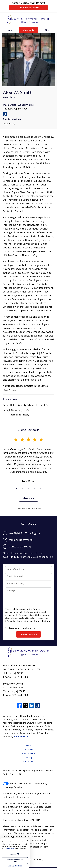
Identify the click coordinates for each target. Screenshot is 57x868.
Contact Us (29, 30)
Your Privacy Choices (17, 784)
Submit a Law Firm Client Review (29, 509)
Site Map (28, 757)
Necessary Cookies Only (15, 860)
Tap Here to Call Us (29, 8)
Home (9, 30)
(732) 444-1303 (20, 695)
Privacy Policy (29, 754)
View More (28, 498)
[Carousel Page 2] (23, 489)
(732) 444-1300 (19, 109)
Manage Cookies (14, 787)
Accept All (15, 854)
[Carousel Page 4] (34, 489)
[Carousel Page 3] (28, 489)
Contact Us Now (28, 634)
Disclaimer (29, 750)
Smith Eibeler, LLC (38, 859)
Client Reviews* (29, 430)
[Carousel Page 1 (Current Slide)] (17, 489)
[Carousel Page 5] (40, 489)
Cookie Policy (40, 784)
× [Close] (27, 841)
